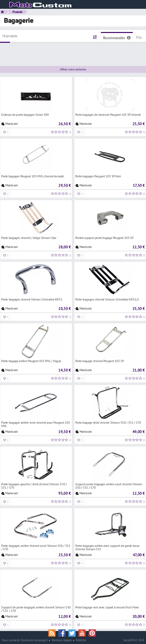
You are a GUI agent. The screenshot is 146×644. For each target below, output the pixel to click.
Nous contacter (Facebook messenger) (25, 640)
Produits (18, 12)
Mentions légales (62, 640)
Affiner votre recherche (73, 69)
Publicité (81, 640)
